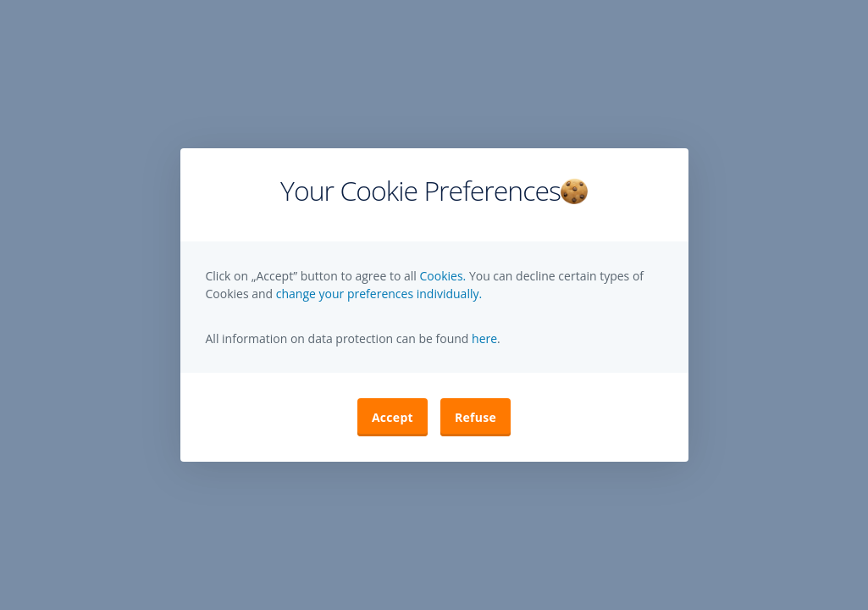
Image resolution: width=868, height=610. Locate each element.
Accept (393, 417)
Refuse (475, 417)
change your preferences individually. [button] (379, 294)
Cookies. (444, 276)
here (483, 338)
